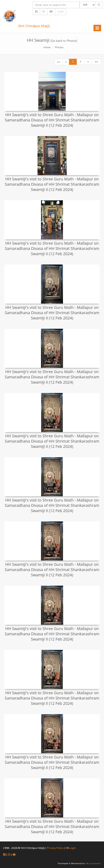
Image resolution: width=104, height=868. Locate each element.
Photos (59, 47)
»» (96, 62)
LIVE (61, 12)
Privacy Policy (55, 848)
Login (71, 848)
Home (47, 47)
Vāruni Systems (93, 864)
